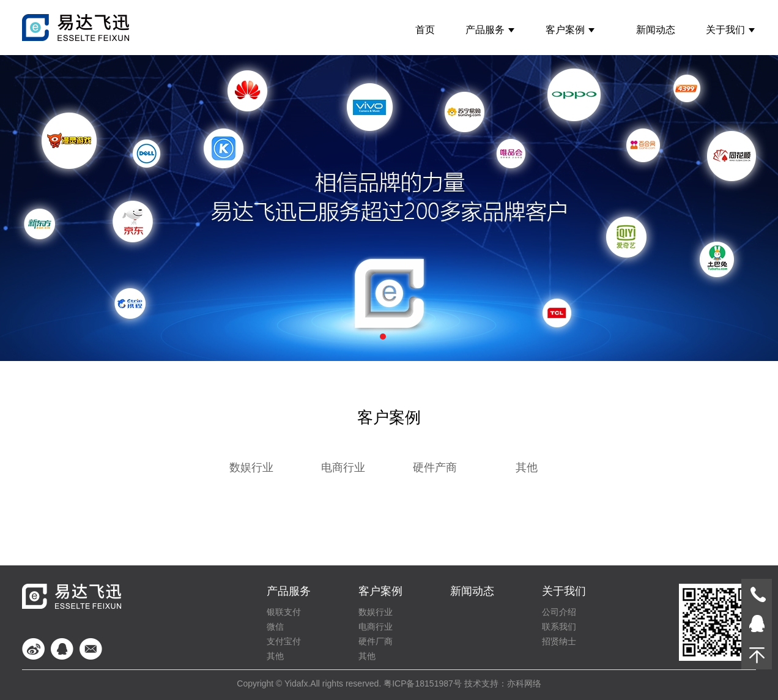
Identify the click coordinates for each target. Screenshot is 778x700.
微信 (275, 627)
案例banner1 (389, 208)
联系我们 (559, 627)
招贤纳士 (559, 641)
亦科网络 (524, 683)
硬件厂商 (376, 641)
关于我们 (731, 30)
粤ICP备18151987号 (423, 683)
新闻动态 (656, 30)
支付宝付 (284, 641)
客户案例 (570, 30)
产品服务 (490, 30)
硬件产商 (435, 467)
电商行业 (343, 467)
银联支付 (284, 612)
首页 (425, 30)
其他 (527, 467)
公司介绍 (559, 612)
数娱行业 (251, 467)
